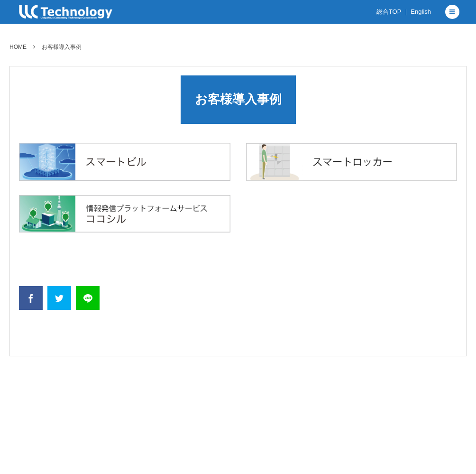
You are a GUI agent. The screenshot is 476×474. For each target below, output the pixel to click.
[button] (452, 12)
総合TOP (389, 12)
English (421, 12)
